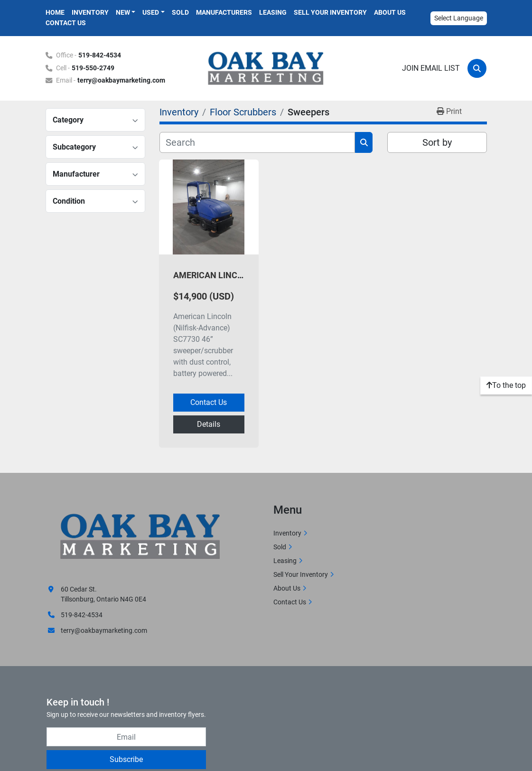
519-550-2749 (93, 68)
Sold (180, 12)
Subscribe (126, 759)
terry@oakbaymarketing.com (121, 80)
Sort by (437, 142)
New (123, 12)
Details (209, 424)
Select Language (459, 18)
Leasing (273, 12)
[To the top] (506, 385)
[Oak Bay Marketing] (140, 537)
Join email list (431, 68)
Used (151, 12)
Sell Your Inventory (330, 12)
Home (55, 12)
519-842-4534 (100, 55)
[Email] (126, 737)
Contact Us (66, 23)
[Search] (477, 68)
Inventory (90, 12)
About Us (390, 12)
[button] (126, 13)
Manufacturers (224, 12)
